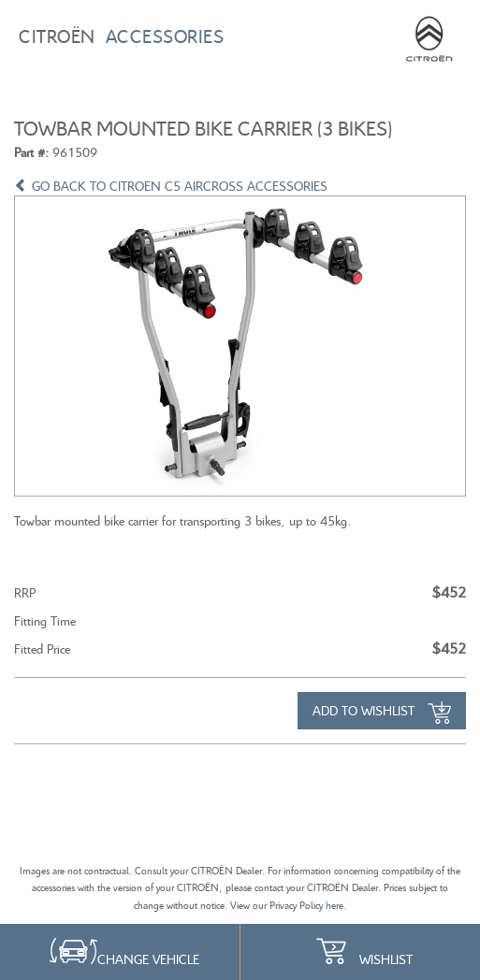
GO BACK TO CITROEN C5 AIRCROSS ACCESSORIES (171, 186)
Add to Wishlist (382, 713)
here (335, 905)
